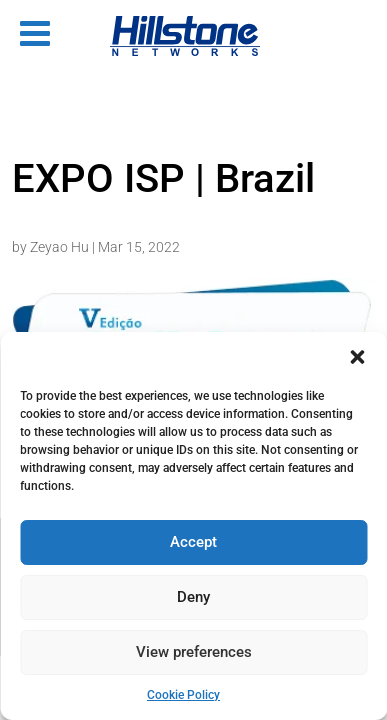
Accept (193, 542)
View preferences (194, 652)
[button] (357, 357)
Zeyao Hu (59, 247)
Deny (193, 597)
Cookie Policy (183, 695)
